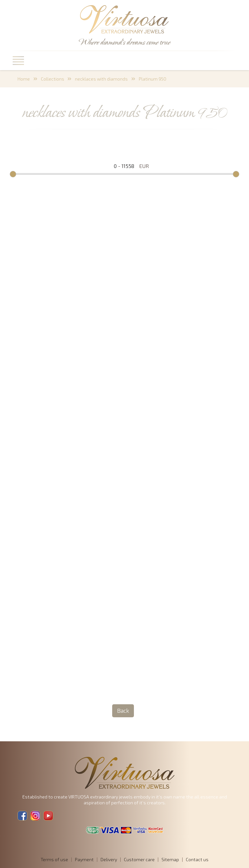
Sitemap (170, 859)
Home (24, 79)
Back (123, 710)
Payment (84, 859)
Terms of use (54, 859)
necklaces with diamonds (101, 79)
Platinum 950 (153, 79)
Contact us (197, 859)
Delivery (109, 859)
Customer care (139, 859)
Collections (53, 79)
